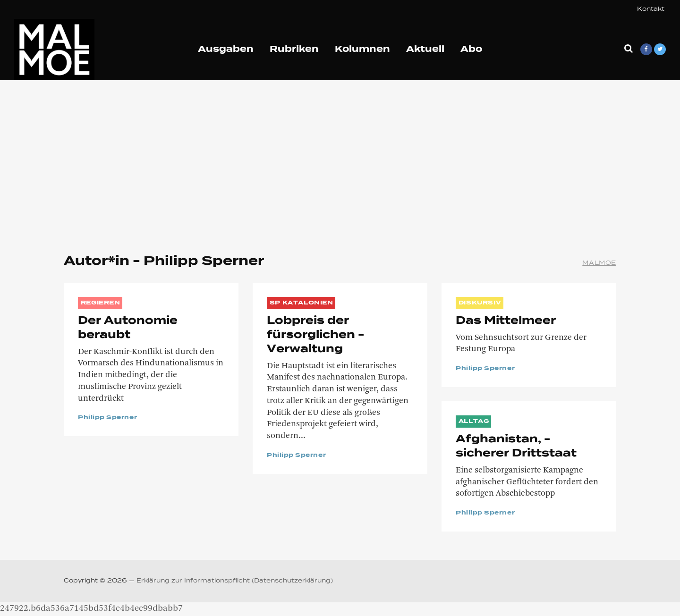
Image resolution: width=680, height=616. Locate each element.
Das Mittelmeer (506, 321)
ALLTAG (474, 422)
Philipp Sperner (107, 418)
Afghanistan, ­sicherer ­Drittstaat (516, 447)
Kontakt (651, 9)
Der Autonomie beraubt (128, 328)
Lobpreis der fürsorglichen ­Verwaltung (315, 335)
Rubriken (294, 50)
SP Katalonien (302, 303)
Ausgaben (226, 50)
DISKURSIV (480, 303)
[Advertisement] (340, 160)
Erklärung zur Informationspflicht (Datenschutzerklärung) (235, 581)
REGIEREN (101, 303)
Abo (471, 50)
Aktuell (425, 50)
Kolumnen (362, 50)
